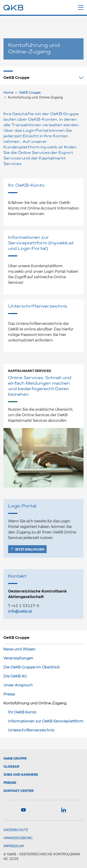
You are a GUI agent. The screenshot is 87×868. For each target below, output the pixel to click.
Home (8, 93)
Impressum (14, 846)
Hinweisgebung (18, 838)
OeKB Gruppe (30, 93)
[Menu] (81, 7)
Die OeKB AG (15, 676)
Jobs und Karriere (21, 775)
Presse (9, 694)
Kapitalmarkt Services (30, 371)
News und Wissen (19, 649)
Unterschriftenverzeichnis (31, 730)
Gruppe (15, 758)
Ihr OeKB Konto (22, 712)
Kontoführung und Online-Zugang (35, 703)
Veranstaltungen (18, 658)
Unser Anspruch (18, 685)
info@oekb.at (20, 611)
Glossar (11, 766)
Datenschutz (16, 830)
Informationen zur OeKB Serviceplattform (46, 721)
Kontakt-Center (19, 791)
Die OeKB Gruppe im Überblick (32, 667)
